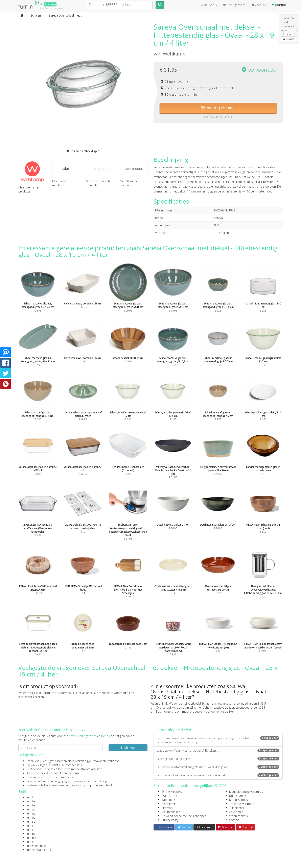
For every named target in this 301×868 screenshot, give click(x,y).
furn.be (31, 801)
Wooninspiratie (239, 816)
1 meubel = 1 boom (242, 804)
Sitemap (167, 808)
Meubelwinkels (171, 812)
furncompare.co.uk (39, 850)
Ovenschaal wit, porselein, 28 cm (177, 707)
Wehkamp (174, 54)
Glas (66, 168)
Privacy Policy (170, 820)
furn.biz (31, 838)
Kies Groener (35, 773)
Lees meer (289, 39)
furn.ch (31, 826)
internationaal (65, 777)
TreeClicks (33, 761)
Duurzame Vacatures (40, 777)
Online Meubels (172, 792)
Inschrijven (128, 747)
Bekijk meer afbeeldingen (83, 151)
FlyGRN (31, 765)
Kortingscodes (238, 800)
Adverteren (236, 812)
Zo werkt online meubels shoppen (184, 816)
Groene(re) (50, 4)
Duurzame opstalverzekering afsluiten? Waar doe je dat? (218, 767)
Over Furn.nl (169, 796)
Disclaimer (168, 804)
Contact (234, 820)
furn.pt (31, 834)
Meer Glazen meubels (60, 183)
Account (259, 5)
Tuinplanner (237, 808)
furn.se (31, 821)
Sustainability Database (42, 785)
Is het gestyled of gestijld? (218, 759)
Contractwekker (37, 781)
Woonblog (168, 800)
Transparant (100, 168)
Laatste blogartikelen (172, 730)
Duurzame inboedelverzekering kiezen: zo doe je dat (218, 775)
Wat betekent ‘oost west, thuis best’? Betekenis (218, 750)
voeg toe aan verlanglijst (218, 117)
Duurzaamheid (239, 796)
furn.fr (30, 797)
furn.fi (30, 842)
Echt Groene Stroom (40, 769)
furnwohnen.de (36, 846)
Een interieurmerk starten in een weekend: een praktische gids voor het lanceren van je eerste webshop (218, 740)
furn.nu (31, 813)
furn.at (31, 809)
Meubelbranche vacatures (246, 792)
